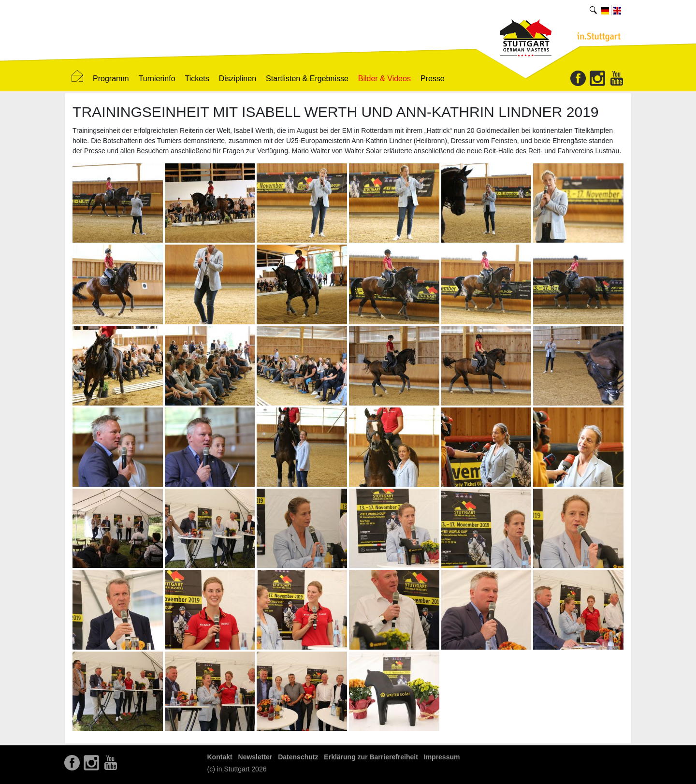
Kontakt (220, 757)
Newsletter (255, 757)
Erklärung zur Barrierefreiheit (371, 757)
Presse (433, 79)
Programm (111, 79)
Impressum (442, 757)
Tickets (197, 79)
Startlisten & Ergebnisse (307, 79)
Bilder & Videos (384, 79)
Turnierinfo (157, 79)
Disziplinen (238, 79)
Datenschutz (298, 757)
